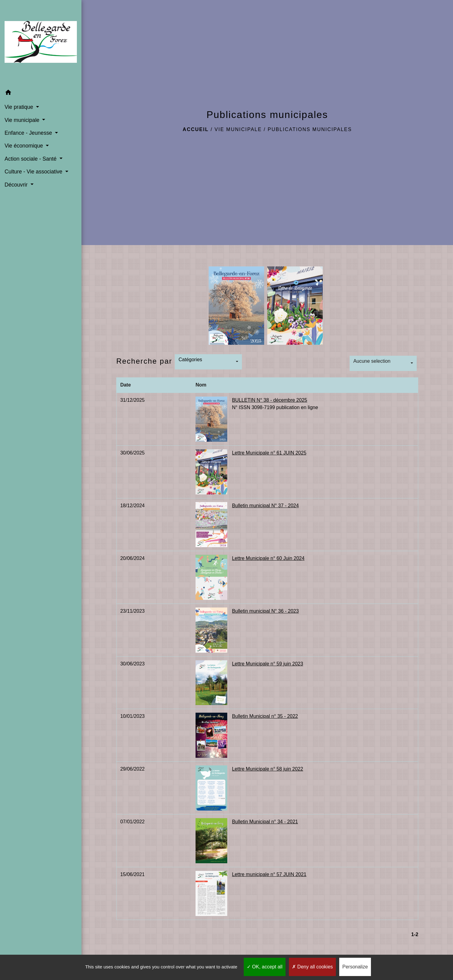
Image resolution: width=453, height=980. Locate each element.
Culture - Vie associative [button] (34, 172)
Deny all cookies (312, 967)
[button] (41, 93)
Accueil (196, 129)
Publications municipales (310, 129)
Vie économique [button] (25, 146)
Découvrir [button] (17, 185)
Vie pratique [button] (20, 107)
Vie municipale (238, 129)
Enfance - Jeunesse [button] (29, 133)
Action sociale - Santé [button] (31, 159)
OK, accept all (265, 967)
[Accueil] (41, 43)
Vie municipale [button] (23, 120)
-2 (416, 934)
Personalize (355, 967)
